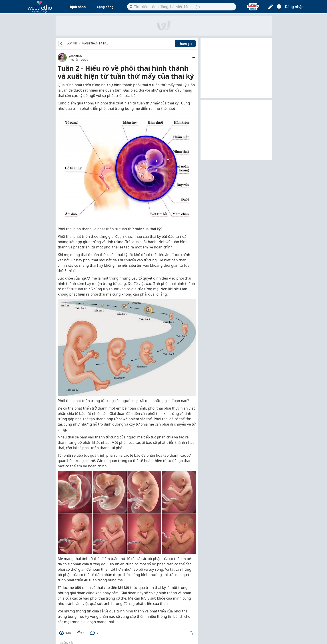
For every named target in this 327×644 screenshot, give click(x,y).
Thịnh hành (77, 7)
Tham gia (185, 44)
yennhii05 (75, 56)
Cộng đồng (105, 7)
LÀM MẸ (72, 44)
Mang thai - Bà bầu (95, 43)
